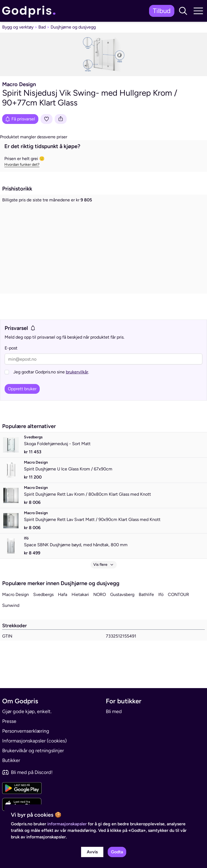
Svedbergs (43, 614)
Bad (42, 27)
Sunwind (11, 625)
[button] (183, 11)
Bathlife (146, 614)
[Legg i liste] (47, 119)
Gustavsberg (122, 614)
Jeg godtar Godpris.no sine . (51, 392)
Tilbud (162, 11)
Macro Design (16, 614)
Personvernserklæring (26, 731)
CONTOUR (178, 614)
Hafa (63, 614)
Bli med (114, 711)
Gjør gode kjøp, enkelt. (27, 711)
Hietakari (80, 614)
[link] (30, 11)
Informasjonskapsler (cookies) (34, 741)
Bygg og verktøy (18, 27)
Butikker (11, 760)
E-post (11, 368)
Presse (9, 721)
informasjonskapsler (67, 824)
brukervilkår (77, 392)
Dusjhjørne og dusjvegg (73, 27)
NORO (100, 614)
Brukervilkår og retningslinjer (33, 751)
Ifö (161, 614)
